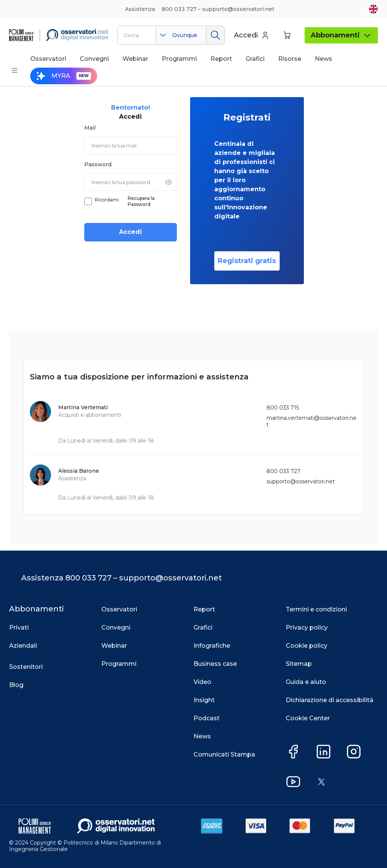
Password (98, 164)
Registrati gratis (247, 261)
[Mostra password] (169, 182)
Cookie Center (308, 718)
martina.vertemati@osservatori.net (311, 421)
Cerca (215, 35)
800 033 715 (283, 408)
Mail (90, 128)
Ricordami (107, 200)
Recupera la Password (141, 201)
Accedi (130, 232)
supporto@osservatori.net (301, 481)
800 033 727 (283, 471)
